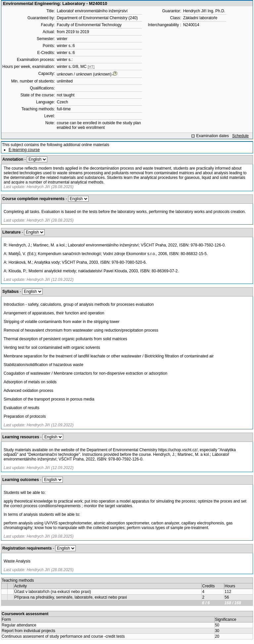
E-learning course (24, 150)
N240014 (191, 25)
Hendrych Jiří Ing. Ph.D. (204, 11)
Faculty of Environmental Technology (89, 25)
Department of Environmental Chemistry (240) (97, 18)
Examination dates (212, 136)
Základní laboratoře (200, 18)
